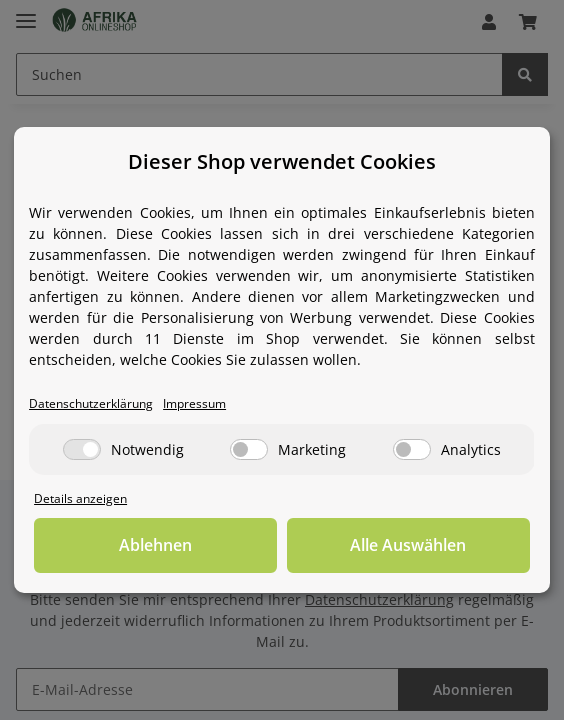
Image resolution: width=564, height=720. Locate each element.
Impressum (205, 403)
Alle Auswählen (408, 546)
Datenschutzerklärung (95, 403)
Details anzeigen (82, 498)
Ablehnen (155, 546)
